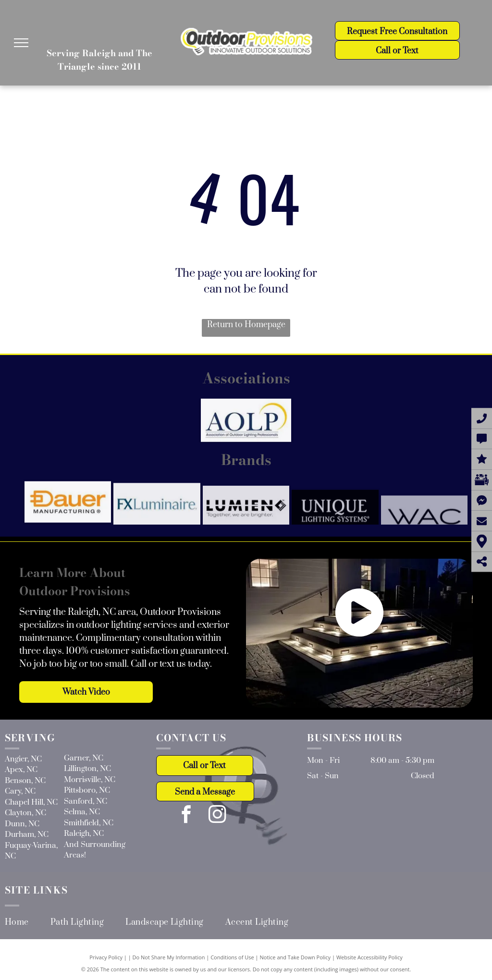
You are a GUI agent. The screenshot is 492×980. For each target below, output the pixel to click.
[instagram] (217, 816)
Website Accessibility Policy (369, 957)
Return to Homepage (246, 325)
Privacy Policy (106, 957)
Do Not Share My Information (169, 957)
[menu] (21, 43)
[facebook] (186, 816)
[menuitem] (28, 922)
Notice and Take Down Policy (295, 957)
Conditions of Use (232, 957)
